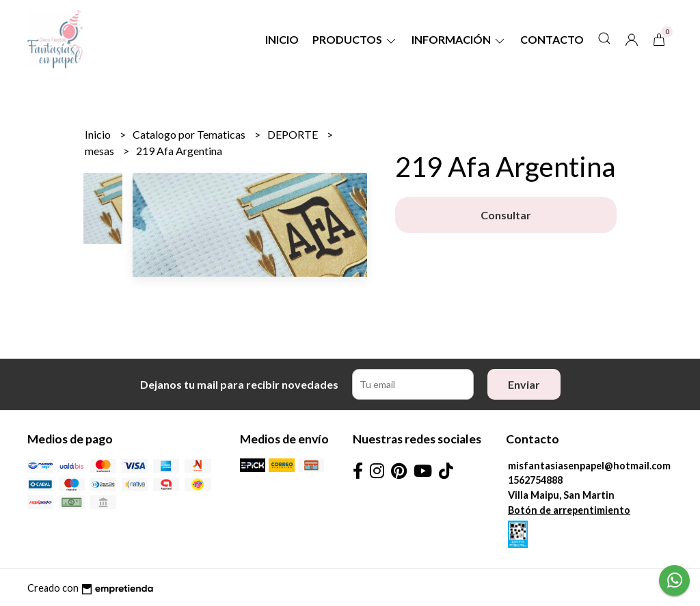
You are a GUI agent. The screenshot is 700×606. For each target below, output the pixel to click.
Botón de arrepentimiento (569, 510)
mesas (100, 151)
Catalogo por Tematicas (190, 134)
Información (459, 39)
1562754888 (535, 480)
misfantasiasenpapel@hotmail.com (589, 466)
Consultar (506, 215)
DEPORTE (294, 134)
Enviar (524, 384)
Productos (355, 39)
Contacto (552, 39)
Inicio (282, 39)
